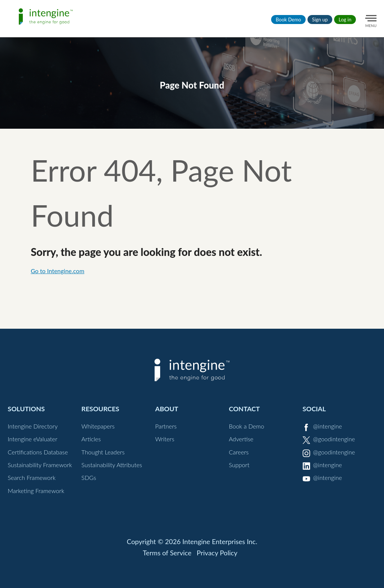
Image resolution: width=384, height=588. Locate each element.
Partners (166, 426)
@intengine (328, 426)
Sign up (320, 20)
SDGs (89, 477)
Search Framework (31, 477)
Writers (165, 439)
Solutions (26, 409)
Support (239, 465)
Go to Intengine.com (58, 271)
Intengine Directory (32, 426)
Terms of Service (167, 553)
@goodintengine (334, 439)
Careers (239, 452)
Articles (91, 439)
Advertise (241, 439)
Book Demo (288, 20)
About (167, 409)
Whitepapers (98, 426)
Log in (345, 20)
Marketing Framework (36, 491)
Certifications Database (38, 452)
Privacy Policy (217, 553)
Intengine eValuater (32, 439)
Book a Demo (246, 426)
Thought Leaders (103, 452)
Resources (100, 409)
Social (314, 409)
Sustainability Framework (40, 465)
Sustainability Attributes (112, 465)
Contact (244, 409)
